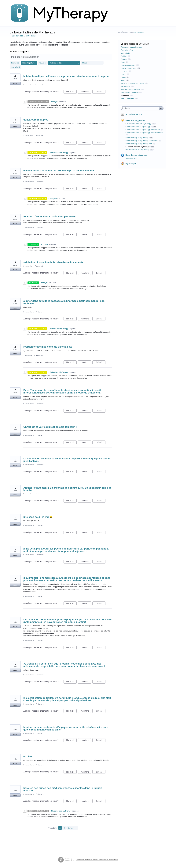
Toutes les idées (127, 50)
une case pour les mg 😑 (38, 517)
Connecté (124, 71)
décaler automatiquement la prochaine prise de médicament (59, 171)
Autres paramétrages (129, 68)
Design (123, 74)
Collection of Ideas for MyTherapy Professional (143, 130)
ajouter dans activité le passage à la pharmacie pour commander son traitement (64, 302)
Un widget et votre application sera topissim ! (50, 427)
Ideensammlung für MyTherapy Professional (142, 141)
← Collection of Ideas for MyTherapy (23, 36)
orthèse (28, 756)
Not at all (71, 92)
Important (86, 92)
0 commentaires (29, 182)
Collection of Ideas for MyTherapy (138, 127)
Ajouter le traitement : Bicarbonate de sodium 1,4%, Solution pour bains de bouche (67, 489)
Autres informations (128, 65)
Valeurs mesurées (127, 98)
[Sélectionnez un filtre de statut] (92, 63)
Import (123, 80)
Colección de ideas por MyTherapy (139, 124)
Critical (101, 92)
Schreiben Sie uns (134, 114)
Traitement (39, 85)
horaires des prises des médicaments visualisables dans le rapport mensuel (63, 789)
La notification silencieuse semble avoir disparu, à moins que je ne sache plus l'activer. (66, 460)
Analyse (124, 59)
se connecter (139, 32)
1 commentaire (28, 85)
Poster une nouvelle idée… (131, 47)
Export (123, 77)
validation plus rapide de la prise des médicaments (53, 262)
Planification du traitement (130, 89)
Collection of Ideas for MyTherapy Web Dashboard (144, 133)
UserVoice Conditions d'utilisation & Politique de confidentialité (97, 860)
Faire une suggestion (135, 120)
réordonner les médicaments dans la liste (48, 347)
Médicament (125, 86)
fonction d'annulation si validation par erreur (50, 216)
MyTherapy (131, 164)
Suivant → (72, 828)
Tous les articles (131, 158)
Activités (124, 56)
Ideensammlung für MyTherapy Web (139, 144)
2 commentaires (29, 228)
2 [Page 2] (64, 828)
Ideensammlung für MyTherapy (137, 138)
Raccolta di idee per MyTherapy (137, 150)
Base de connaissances (136, 155)
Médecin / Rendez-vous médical (133, 83)
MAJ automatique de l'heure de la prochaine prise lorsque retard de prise (66, 76)
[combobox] (141, 108)
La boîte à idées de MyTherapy (138, 147)
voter (15, 83)
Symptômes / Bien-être (129, 92)
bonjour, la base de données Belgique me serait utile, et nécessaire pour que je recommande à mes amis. (66, 728)
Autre (123, 62)
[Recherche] (161, 108)
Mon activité (15, 67)
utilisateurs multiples (36, 120)
